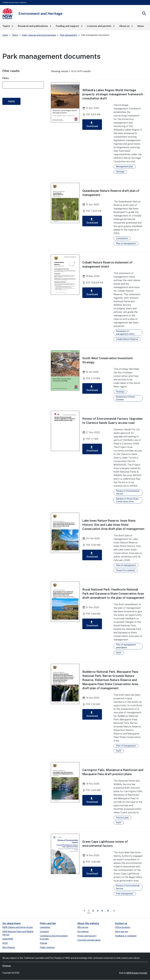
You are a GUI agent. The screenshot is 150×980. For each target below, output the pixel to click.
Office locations (123, 927)
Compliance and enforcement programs (54, 937)
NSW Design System (137, 973)
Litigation (44, 932)
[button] (8, 26)
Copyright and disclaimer (89, 940)
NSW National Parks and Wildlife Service (18, 933)
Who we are (83, 927)
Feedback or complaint (126, 936)
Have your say (121, 932)
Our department (11, 923)
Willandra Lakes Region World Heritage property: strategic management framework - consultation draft (113, 94)
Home (5, 35)
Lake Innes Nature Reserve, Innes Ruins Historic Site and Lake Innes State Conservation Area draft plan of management (113, 525)
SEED (5, 943)
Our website (83, 932)
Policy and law (48, 923)
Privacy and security (87, 936)
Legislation (45, 927)
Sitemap (7, 966)
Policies (44, 943)
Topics (15, 35)
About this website (88, 923)
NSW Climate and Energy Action (18, 927)
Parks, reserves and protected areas (39, 35)
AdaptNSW (8, 939)
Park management (68, 35)
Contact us (121, 923)
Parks (6, 78)
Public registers (47, 947)
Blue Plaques (9, 947)
